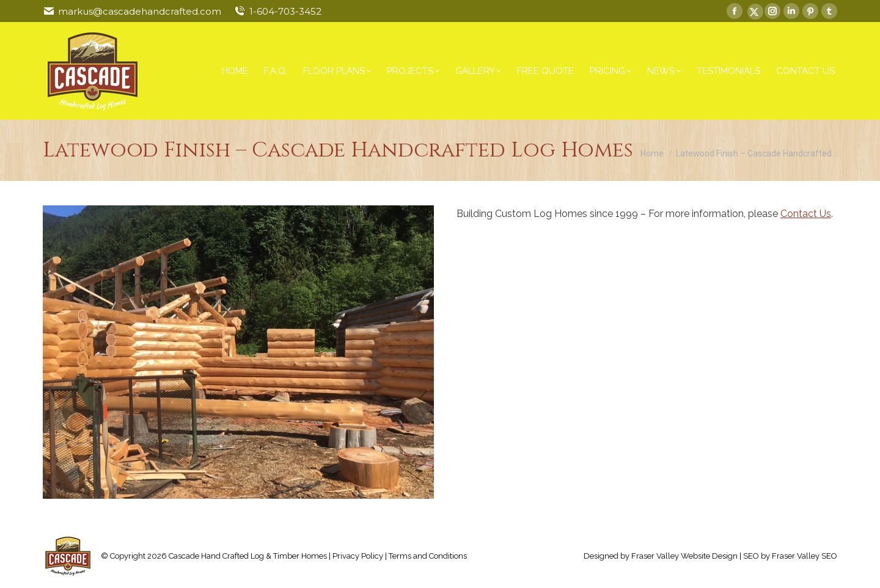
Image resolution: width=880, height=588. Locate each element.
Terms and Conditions (428, 556)
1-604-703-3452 (285, 11)
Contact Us (806, 214)
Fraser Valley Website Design (684, 556)
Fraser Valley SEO (805, 556)
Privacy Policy (358, 556)
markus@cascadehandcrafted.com (140, 11)
